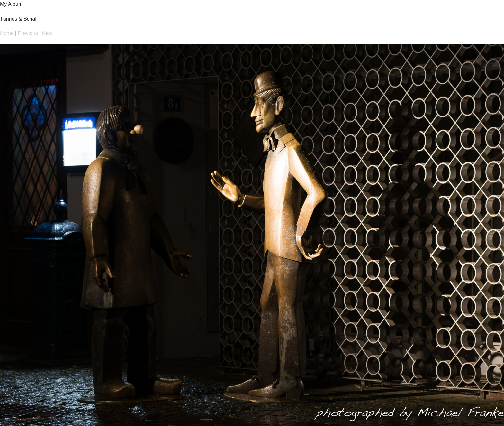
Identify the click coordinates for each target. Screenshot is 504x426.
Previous (28, 33)
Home (7, 33)
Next (47, 33)
